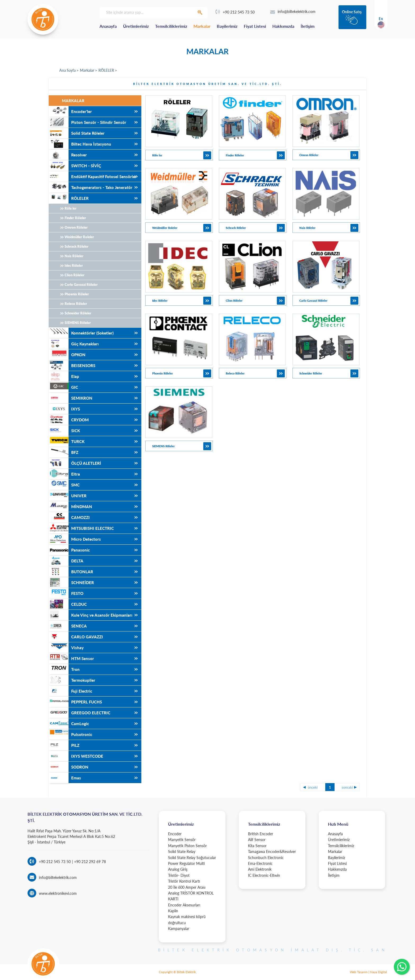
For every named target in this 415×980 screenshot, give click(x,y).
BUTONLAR (71, 572)
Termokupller (72, 680)
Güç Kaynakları (74, 344)
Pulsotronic (70, 734)
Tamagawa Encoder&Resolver (272, 852)
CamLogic (69, 724)
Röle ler (71, 208)
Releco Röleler (76, 304)
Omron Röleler (76, 227)
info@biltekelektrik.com (293, 12)
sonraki (347, 787)
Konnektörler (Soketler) (81, 333)
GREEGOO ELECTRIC (80, 713)
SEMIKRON (71, 398)
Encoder (175, 834)
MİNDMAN (70, 507)
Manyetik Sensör (182, 840)
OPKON (67, 355)
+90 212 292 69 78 (89, 862)
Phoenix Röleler (77, 294)
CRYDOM (69, 420)
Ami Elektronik (260, 869)
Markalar (202, 26)
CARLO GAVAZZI (76, 637)
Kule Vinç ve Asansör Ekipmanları (91, 615)
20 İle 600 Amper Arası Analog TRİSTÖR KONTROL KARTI (191, 893)
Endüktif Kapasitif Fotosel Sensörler (93, 177)
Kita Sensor (257, 846)
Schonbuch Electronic (266, 858)
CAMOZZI (69, 517)
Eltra (64, 474)
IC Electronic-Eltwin (264, 875)
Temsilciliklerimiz (171, 26)
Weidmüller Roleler (79, 237)
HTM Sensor (71, 658)
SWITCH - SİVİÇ (75, 166)
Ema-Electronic (260, 863)
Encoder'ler (70, 111)
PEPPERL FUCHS (75, 702)
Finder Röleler (75, 218)
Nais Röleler (74, 256)
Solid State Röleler (77, 133)
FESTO (66, 593)
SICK (64, 431)
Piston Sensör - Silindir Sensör (87, 122)
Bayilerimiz (227, 26)
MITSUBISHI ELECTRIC (81, 528)
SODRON (69, 767)
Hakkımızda (283, 26)
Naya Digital (378, 972)
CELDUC (68, 604)
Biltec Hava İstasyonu (80, 144)
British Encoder (261, 834)
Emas (65, 778)
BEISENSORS (72, 365)
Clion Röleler (75, 275)
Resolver (68, 155)
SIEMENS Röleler (78, 323)
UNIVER (68, 496)
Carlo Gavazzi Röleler (81, 284)
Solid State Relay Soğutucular (192, 858)
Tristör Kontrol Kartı (184, 881)
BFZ (64, 452)
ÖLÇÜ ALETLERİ (75, 463)
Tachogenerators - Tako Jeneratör (91, 187)
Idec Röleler (74, 265)
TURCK (67, 441)
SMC (64, 485)
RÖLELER (69, 198)
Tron (64, 669)
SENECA (68, 626)
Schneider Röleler (78, 313)
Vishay (66, 648)
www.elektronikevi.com (58, 893)
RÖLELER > (108, 70)
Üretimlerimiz (136, 26)
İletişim (308, 26)
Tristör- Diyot (179, 875)
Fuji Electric (70, 691)
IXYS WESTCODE (76, 756)
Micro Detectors (75, 539)
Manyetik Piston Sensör (187, 846)
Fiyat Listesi (255, 26)
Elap (64, 376)
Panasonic (69, 550)
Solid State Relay (182, 852)
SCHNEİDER (71, 582)
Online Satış (352, 12)
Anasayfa (108, 26)
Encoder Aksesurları (184, 905)
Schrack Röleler (76, 246)
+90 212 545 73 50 (235, 12)
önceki (313, 787)
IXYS (64, 409)
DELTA (66, 561)
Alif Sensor (257, 840)
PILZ (64, 745)
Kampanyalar (179, 929)
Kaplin (173, 911)
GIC (63, 387)
